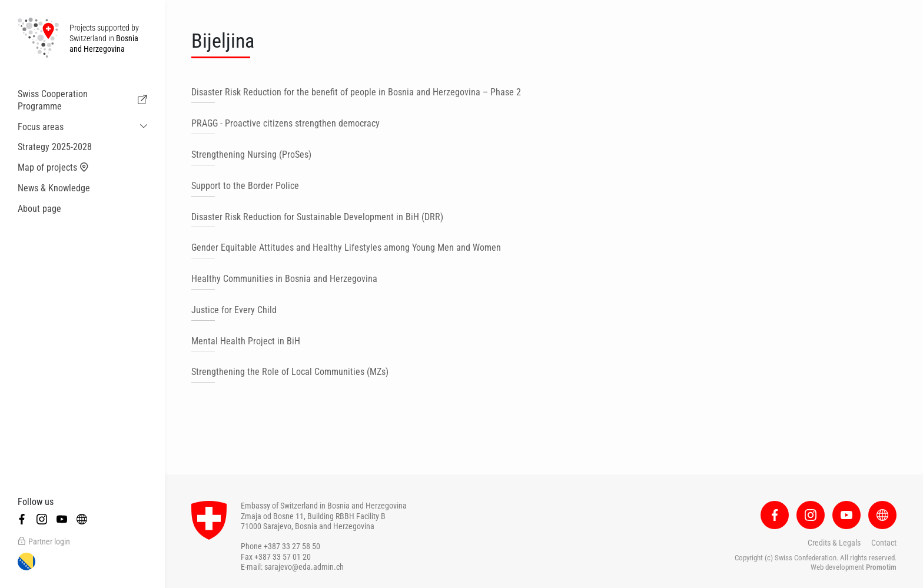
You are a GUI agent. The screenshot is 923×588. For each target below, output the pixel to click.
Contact (884, 543)
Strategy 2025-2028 (55, 147)
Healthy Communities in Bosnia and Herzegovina (284, 279)
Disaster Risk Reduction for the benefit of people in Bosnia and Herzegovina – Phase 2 (356, 92)
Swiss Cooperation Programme (82, 100)
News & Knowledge (54, 188)
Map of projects (53, 168)
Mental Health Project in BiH (246, 341)
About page (39, 209)
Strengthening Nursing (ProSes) (251, 155)
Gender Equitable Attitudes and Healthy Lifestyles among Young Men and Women (346, 248)
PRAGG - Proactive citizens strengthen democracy (285, 123)
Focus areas (41, 127)
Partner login (44, 542)
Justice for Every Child (234, 310)
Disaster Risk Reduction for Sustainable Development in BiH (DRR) (317, 217)
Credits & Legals (834, 543)
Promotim (881, 567)
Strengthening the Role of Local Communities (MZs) (290, 372)
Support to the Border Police (245, 186)
